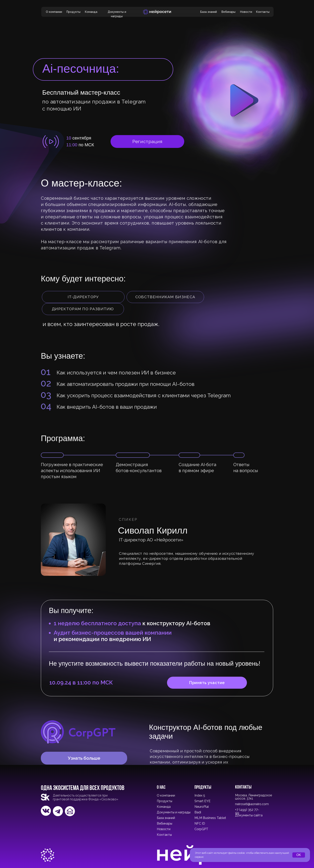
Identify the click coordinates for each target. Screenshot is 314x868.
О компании (54, 12)
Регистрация (147, 141)
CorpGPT (201, 829)
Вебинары (228, 12)
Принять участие (207, 683)
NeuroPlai (202, 807)
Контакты (263, 12)
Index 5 (200, 795)
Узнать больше (84, 758)
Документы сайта (249, 815)
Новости (246, 12)
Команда (91, 12)
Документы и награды (174, 812)
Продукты (73, 12)
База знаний (209, 12)
